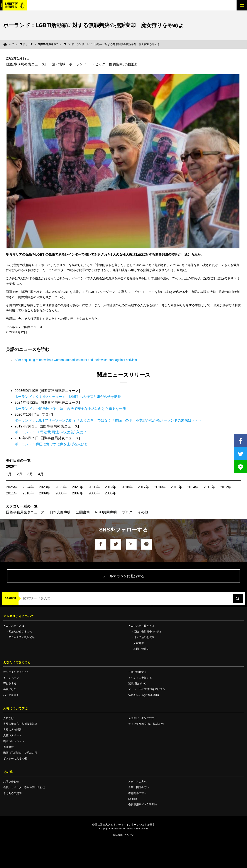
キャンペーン (11, 678)
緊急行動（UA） (138, 683)
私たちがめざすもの (20, 632)
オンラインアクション (16, 672)
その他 (143, 512)
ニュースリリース (22, 44)
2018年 (127, 487)
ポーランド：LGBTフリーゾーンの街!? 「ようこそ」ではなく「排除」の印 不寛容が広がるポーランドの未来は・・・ (108, 420)
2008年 (61, 493)
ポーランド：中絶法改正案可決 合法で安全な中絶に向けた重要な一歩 (70, 409)
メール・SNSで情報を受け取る (147, 689)
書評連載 (8, 747)
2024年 (28, 487)
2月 (19, 474)
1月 (9, 474)
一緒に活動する (137, 672)
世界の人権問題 (12, 730)
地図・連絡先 (141, 649)
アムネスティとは (14, 626)
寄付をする (10, 683)
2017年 (144, 487)
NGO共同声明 (106, 512)
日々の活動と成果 (144, 637)
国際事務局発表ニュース (52, 44)
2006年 (94, 493)
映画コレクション (14, 741)
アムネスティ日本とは (141, 626)
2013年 (209, 487)
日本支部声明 (60, 512)
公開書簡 (83, 512)
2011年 (12, 493)
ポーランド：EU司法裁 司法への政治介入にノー (52, 432)
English (133, 799)
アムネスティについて (19, 616)
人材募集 (139, 643)
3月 (30, 474)
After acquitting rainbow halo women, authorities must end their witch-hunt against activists (76, 360)
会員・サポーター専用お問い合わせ (24, 787)
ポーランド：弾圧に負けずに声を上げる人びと (51, 444)
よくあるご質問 (12, 793)
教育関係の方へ (137, 793)
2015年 (176, 487)
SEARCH (10, 598)
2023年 (45, 487)
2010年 (28, 493)
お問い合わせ (11, 782)
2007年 (78, 493)
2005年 (111, 493)
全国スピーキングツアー (143, 718)
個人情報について (123, 835)
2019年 (111, 487)
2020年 (94, 487)
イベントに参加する (140, 678)
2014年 (193, 487)
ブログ (127, 512)
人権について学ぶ (15, 708)
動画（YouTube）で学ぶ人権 (20, 753)
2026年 (12, 466)
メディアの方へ (137, 782)
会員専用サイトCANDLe (143, 805)
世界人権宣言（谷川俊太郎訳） (22, 724)
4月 (41, 474)
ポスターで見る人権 (15, 759)
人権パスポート (12, 735)
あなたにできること (17, 662)
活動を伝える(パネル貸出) (144, 695)
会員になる (10, 689)
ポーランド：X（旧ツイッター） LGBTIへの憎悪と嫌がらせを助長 (68, 397)
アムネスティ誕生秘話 (22, 637)
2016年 (160, 487)
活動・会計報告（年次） (148, 632)
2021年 (78, 487)
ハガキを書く (11, 695)
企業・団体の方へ (139, 787)
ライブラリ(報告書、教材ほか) (146, 724)
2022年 (61, 487)
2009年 (45, 493)
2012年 (226, 487)
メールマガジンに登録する (123, 576)
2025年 (12, 487)
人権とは (8, 718)
